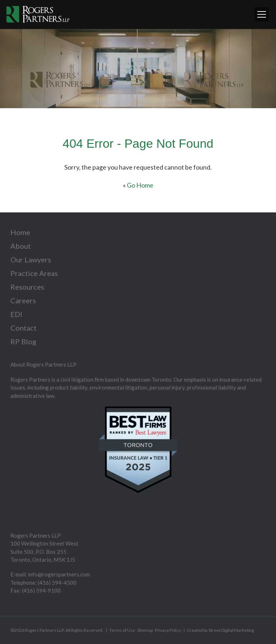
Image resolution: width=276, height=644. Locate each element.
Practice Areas (34, 273)
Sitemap (145, 630)
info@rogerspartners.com (59, 574)
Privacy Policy (168, 630)
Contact (24, 328)
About (21, 246)
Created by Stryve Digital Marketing (220, 630)
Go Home (140, 185)
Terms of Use (122, 630)
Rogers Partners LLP (44, 630)
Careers (23, 300)
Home (20, 232)
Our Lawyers (31, 259)
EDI (16, 314)
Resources (27, 287)
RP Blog (23, 341)
